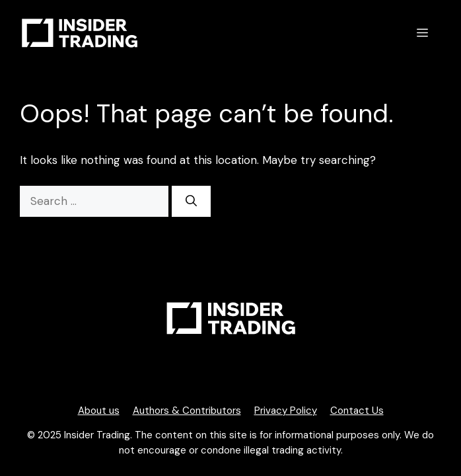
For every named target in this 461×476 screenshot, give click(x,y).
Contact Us (357, 411)
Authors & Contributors (187, 411)
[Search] (191, 202)
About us (99, 411)
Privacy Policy (286, 411)
